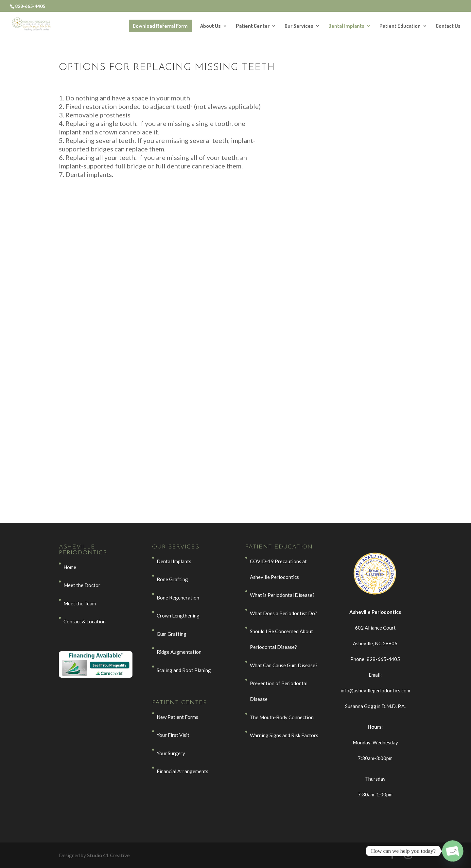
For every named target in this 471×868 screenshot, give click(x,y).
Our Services (299, 26)
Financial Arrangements (183, 771)
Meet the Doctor (82, 585)
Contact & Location (85, 621)
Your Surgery (171, 753)
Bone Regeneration (178, 598)
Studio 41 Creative (108, 855)
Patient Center (253, 26)
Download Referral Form (160, 26)
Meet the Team (80, 603)
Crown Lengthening (178, 616)
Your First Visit (173, 735)
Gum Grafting (172, 634)
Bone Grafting (172, 579)
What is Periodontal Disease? (282, 595)
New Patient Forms (177, 717)
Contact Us (448, 26)
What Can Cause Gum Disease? (284, 665)
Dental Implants (346, 26)
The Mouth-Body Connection (282, 717)
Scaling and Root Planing (184, 670)
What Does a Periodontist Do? (284, 613)
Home (70, 567)
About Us (210, 26)
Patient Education (400, 26)
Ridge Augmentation (179, 652)
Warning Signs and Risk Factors (284, 735)
